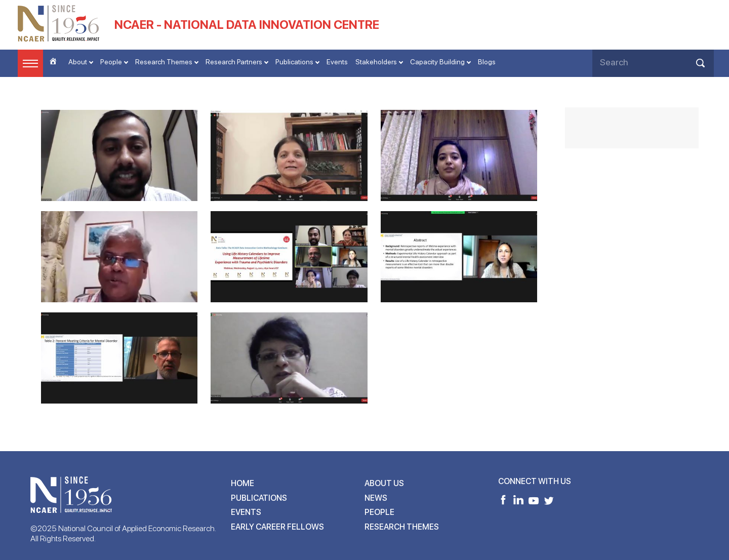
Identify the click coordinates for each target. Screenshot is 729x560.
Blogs (487, 62)
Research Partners (234, 62)
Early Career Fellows (277, 527)
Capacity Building (437, 62)
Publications (294, 62)
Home (242, 483)
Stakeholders (376, 62)
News (376, 498)
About (78, 62)
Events (337, 62)
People (111, 62)
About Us (384, 483)
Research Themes (164, 62)
